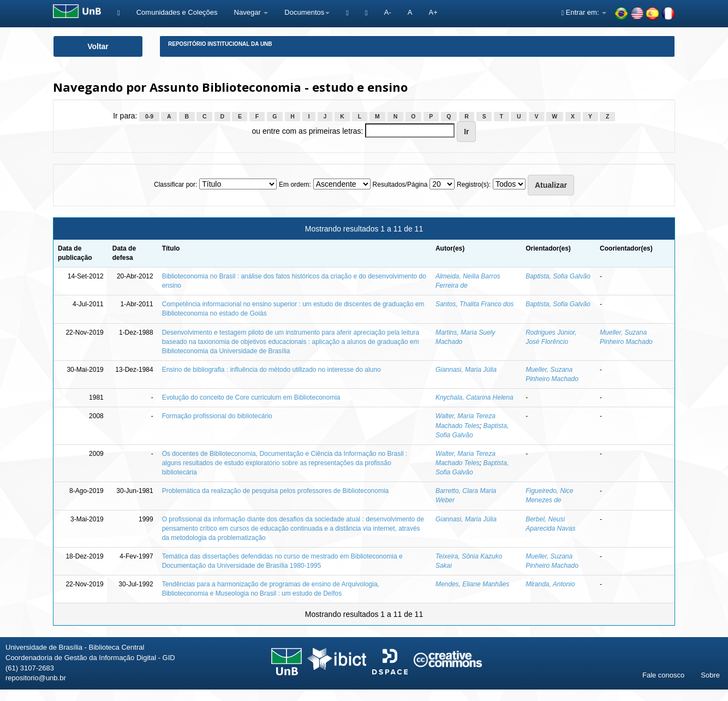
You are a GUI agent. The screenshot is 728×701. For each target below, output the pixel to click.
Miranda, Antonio (550, 584)
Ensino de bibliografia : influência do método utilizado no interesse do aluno (271, 370)
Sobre (710, 675)
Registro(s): (474, 185)
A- (388, 12)
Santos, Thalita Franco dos (475, 304)
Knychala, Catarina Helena (475, 397)
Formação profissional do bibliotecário (217, 416)
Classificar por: (175, 185)
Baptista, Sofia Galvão (558, 276)
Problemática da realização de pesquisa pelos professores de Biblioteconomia (276, 491)
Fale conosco (663, 675)
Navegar (251, 12)
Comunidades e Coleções (177, 12)
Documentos (307, 12)
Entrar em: (584, 12)
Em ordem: (295, 185)
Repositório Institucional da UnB (220, 44)
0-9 (149, 116)
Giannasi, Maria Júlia (466, 370)
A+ (433, 12)
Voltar (98, 46)
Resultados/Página (400, 185)
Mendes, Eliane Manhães (472, 584)
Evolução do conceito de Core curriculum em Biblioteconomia (251, 397)
